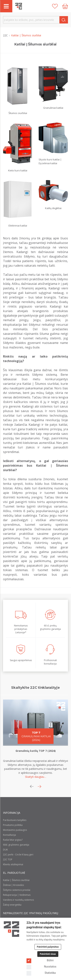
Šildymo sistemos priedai (17, 890)
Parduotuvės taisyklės (15, 820)
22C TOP (8, 859)
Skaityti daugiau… (36, 777)
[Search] (64, 20)
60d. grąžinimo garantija (16, 845)
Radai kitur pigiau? (13, 840)
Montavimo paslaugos (15, 830)
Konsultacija (9, 835)
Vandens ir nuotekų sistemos (18, 900)
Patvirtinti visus (48, 954)
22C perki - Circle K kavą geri (18, 855)
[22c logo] (19, 6)
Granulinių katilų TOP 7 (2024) (36, 751)
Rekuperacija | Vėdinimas (17, 895)
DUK (5, 850)
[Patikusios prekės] (55, 6)
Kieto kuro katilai (18, 170)
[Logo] (11, 929)
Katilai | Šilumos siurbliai (16, 880)
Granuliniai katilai (53, 108)
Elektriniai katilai (18, 226)
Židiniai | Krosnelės (13, 885)
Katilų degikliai (53, 208)
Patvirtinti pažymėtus (48, 947)
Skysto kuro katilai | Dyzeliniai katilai (50, 161)
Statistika (41, 973)
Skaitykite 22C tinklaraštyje (35, 688)
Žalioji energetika (12, 905)
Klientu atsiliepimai (13, 864)
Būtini (40, 960)
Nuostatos (41, 967)
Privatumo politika (13, 825)
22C (6, 35)
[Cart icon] (65, 6)
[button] (39, 786)
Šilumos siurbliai (18, 113)
